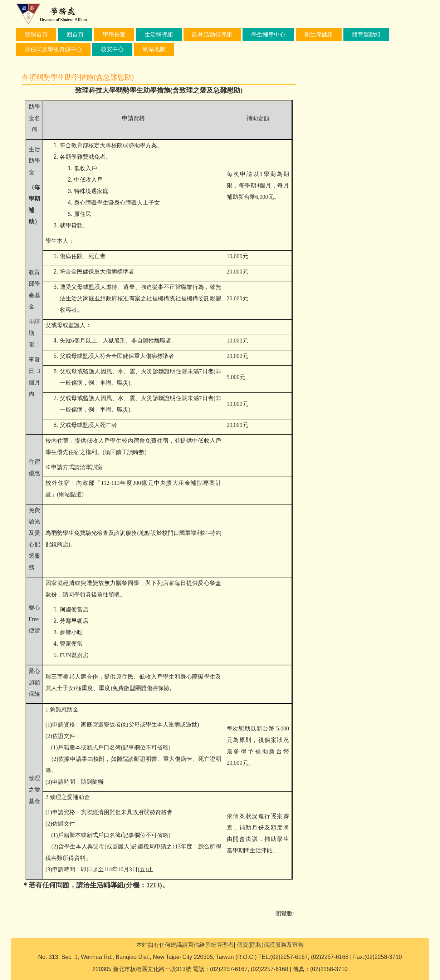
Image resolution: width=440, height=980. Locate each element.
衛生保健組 (319, 35)
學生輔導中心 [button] (268, 35)
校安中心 (112, 49)
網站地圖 (154, 49)
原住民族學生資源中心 (53, 49)
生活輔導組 (159, 35)
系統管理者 (219, 945)
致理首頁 (36, 35)
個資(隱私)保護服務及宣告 (270, 945)
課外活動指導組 (212, 35)
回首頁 (75, 35)
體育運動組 (366, 35)
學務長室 (114, 35)
